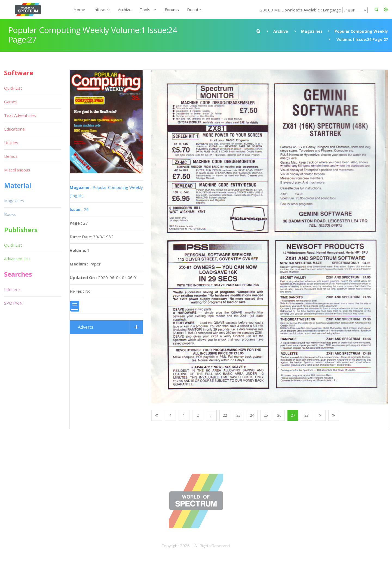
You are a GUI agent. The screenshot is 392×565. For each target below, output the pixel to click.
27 (293, 415)
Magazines (312, 31)
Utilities (11, 143)
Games (11, 102)
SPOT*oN (13, 303)
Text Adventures (20, 115)
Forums (172, 10)
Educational (15, 129)
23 (238, 415)
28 (307, 415)
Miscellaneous (17, 170)
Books (10, 214)
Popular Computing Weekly (361, 31)
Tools (145, 10)
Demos (11, 156)
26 (279, 415)
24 (79, 209)
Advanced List (17, 259)
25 (266, 415)
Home (79, 10)
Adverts (86, 327)
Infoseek (102, 10)
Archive (125, 10)
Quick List (13, 88)
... (211, 415)
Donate (194, 10)
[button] (386, 10)
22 (225, 415)
